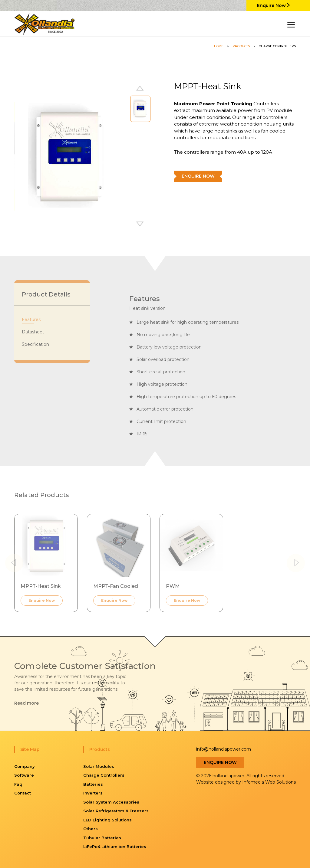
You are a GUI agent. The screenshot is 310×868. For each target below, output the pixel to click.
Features (31, 319)
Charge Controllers (104, 775)
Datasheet (33, 332)
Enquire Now (273, 5)
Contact (23, 793)
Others (91, 829)
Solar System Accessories (111, 802)
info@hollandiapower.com (224, 749)
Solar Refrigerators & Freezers (116, 811)
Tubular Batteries (102, 838)
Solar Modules (99, 766)
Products (241, 46)
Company (25, 766)
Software (24, 775)
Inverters (93, 793)
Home (219, 46)
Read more (26, 703)
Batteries (93, 784)
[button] (140, 224)
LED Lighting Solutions (107, 820)
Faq (18, 784)
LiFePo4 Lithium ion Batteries (115, 847)
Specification (35, 344)
